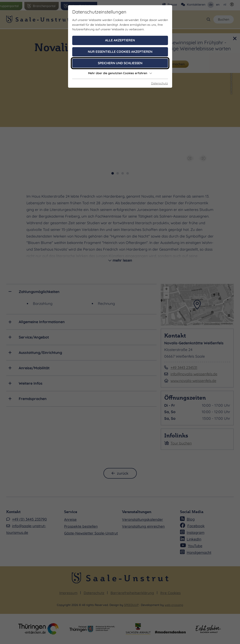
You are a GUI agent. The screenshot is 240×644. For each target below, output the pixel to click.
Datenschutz (160, 83)
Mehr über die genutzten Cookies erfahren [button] (120, 73)
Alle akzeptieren (120, 40)
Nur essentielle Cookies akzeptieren (120, 52)
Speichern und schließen (120, 63)
